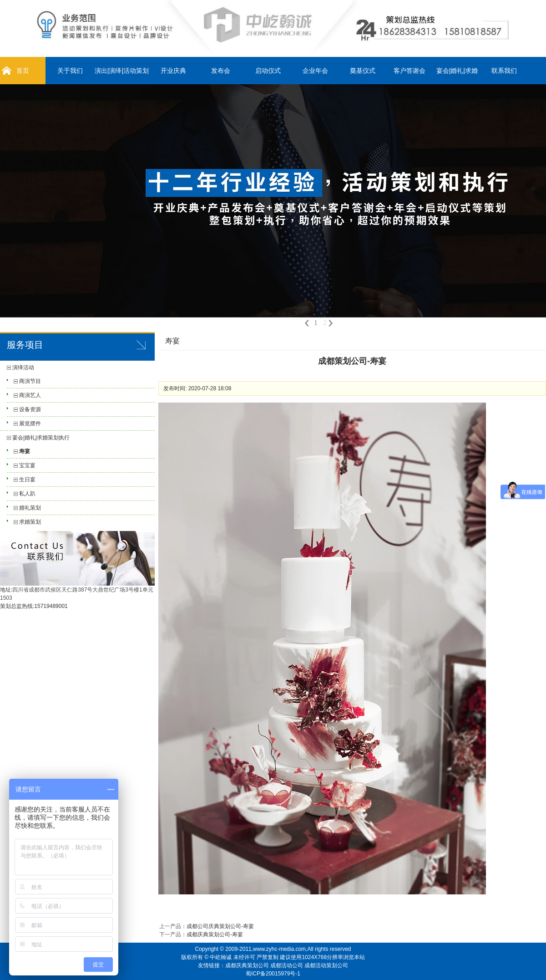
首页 (23, 71)
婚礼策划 (30, 508)
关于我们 (70, 71)
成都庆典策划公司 (247, 965)
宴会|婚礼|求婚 (457, 71)
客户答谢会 (409, 71)
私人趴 (27, 494)
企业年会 (315, 71)
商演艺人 (30, 395)
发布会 (221, 71)
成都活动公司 (287, 965)
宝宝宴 (27, 465)
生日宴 (27, 480)
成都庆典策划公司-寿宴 (215, 934)
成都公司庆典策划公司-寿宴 (220, 926)
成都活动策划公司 (326, 965)
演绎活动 (23, 367)
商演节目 (30, 381)
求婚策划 (30, 522)
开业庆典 (173, 71)
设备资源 (30, 409)
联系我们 (504, 71)
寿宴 (25, 451)
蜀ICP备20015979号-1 (273, 974)
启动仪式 (268, 71)
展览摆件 (30, 424)
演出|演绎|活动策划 (122, 71)
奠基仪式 (363, 71)
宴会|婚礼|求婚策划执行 (41, 438)
